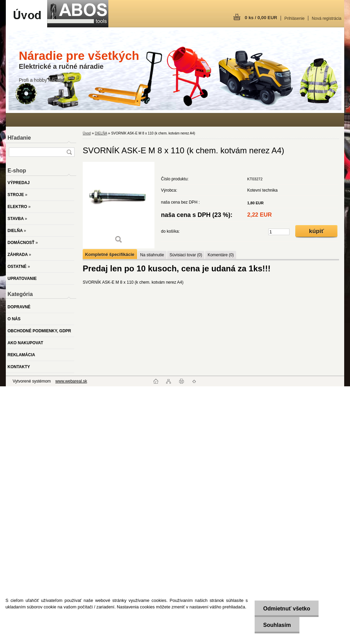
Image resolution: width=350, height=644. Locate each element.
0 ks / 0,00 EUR (261, 18)
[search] (69, 152)
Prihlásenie (294, 18)
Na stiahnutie (152, 255)
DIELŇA (101, 133)
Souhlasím (277, 625)
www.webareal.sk (71, 381)
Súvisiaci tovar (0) (186, 255)
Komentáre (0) (221, 255)
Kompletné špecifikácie (110, 254)
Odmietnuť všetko (287, 609)
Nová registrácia (327, 18)
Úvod (87, 133)
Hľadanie (19, 138)
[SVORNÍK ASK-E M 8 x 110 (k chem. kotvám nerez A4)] (119, 205)
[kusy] (279, 232)
